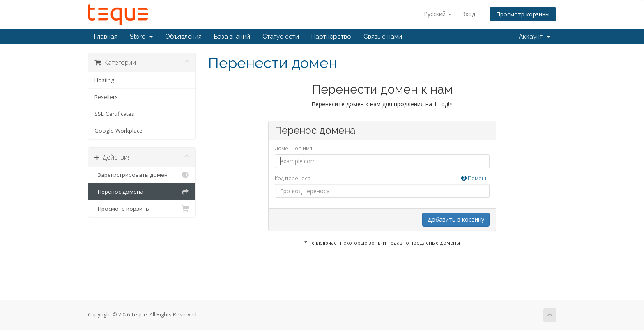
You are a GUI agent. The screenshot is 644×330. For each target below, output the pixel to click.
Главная (106, 37)
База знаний (232, 37)
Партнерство (331, 37)
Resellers (106, 97)
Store (141, 37)
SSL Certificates (114, 114)
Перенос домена (142, 192)
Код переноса (382, 178)
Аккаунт (534, 37)
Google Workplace (118, 131)
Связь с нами (383, 37)
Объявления (183, 37)
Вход (468, 14)
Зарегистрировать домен (142, 175)
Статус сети (281, 37)
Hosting (104, 80)
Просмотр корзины (523, 14)
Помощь (475, 178)
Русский (438, 14)
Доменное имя (293, 148)
